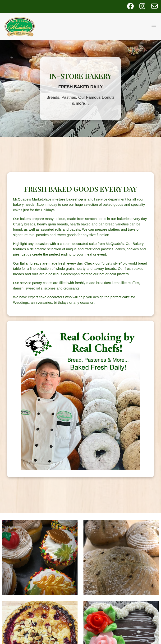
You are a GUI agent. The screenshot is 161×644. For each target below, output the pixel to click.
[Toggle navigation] (154, 27)
